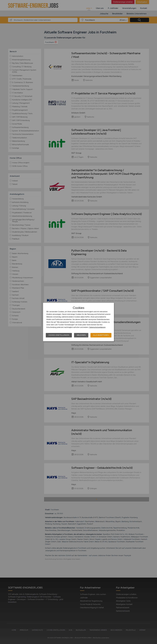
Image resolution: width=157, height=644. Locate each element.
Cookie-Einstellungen (59, 335)
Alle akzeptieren (101, 335)
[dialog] (78, 322)
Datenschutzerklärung (97, 327)
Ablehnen (81, 335)
